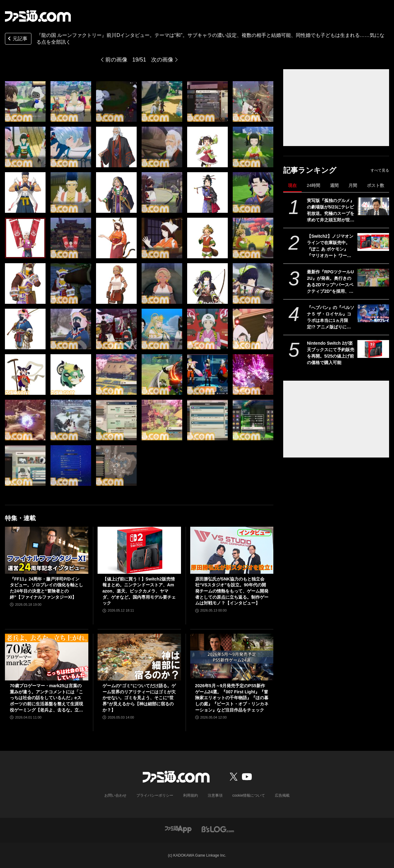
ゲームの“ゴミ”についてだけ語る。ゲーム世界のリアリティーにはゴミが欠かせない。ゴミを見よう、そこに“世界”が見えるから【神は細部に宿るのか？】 (139, 698)
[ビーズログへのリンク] (218, 829)
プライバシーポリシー (155, 795)
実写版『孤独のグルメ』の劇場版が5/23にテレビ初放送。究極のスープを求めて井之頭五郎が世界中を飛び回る (331, 211)
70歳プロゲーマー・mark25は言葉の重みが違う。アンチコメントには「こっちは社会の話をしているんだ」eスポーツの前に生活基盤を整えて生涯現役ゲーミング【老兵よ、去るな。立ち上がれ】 (46, 698)
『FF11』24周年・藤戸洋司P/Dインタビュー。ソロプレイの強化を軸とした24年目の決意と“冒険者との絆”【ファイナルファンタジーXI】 (46, 588)
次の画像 (162, 60)
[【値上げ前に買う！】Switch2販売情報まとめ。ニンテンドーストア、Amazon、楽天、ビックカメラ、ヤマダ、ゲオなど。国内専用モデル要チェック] (139, 550)
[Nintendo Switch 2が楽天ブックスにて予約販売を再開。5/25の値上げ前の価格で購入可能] (373, 349)
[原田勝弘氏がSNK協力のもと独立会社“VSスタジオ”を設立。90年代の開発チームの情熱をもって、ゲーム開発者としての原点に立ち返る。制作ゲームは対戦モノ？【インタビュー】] (232, 550)
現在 (292, 185)
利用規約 (191, 795)
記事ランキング (310, 170)
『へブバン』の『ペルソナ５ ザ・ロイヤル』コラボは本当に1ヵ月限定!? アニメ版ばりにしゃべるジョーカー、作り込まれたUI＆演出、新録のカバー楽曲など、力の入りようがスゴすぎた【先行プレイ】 (331, 318)
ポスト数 (376, 185)
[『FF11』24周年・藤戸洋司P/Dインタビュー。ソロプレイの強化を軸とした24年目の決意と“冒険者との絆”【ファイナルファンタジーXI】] (47, 550)
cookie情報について (249, 795)
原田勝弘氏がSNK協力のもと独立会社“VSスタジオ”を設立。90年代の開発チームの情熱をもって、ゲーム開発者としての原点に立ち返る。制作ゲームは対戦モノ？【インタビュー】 (232, 591)
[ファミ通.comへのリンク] (38, 16)
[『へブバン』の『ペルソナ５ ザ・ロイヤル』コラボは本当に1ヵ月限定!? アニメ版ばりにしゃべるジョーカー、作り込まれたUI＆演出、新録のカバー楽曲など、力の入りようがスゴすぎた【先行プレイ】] (373, 313)
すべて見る (380, 170)
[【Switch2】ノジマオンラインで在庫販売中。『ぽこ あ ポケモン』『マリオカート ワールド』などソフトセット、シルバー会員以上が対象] (373, 242)
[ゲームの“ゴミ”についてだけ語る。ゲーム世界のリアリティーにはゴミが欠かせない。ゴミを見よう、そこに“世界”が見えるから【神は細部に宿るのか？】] (139, 657)
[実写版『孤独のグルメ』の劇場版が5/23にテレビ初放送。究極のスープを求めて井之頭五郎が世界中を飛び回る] (373, 206)
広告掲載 (282, 795)
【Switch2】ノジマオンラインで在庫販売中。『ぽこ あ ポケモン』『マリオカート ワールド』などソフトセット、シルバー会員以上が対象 (331, 246)
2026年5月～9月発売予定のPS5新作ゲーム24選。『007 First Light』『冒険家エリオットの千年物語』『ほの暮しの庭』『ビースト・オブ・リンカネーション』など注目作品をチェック (232, 698)
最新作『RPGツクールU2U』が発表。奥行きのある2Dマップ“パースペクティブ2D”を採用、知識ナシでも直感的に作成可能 (331, 282)
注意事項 (215, 795)
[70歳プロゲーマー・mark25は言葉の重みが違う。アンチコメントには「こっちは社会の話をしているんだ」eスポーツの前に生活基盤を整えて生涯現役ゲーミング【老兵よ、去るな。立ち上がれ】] (47, 657)
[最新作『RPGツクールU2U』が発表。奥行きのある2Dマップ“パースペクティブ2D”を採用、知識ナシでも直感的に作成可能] (373, 278)
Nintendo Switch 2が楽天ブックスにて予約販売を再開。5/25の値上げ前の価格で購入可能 (331, 353)
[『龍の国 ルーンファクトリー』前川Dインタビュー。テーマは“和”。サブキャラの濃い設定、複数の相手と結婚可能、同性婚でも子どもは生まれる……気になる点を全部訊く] (25, 101)
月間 (353, 185)
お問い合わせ (115, 795)
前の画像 (116, 60)
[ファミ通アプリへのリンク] (178, 829)
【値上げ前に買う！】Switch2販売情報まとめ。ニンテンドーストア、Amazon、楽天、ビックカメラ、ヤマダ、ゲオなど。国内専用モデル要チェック (139, 591)
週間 (334, 185)
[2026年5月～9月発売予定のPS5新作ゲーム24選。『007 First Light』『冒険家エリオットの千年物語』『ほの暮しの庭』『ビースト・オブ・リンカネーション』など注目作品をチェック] (232, 657)
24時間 (313, 185)
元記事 (17, 39)
